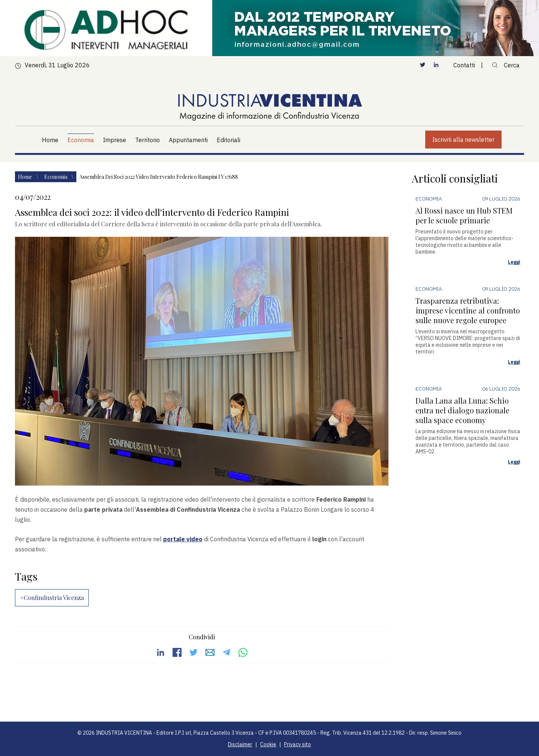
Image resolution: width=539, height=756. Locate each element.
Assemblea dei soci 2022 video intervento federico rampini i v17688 (159, 177)
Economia (56, 177)
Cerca (506, 65)
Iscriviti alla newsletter (463, 140)
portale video (183, 539)
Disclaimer (240, 744)
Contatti (464, 65)
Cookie (268, 744)
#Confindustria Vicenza (52, 598)
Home (26, 177)
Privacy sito (298, 744)
